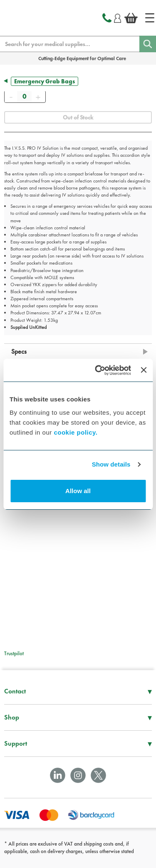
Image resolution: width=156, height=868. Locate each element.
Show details (111, 464)
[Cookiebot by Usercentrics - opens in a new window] (98, 370)
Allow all (78, 491)
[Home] (150, 18)
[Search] (148, 44)
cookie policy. (76, 432)
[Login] (118, 17)
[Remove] (11, 97)
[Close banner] (144, 370)
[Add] (38, 97)
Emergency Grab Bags (45, 81)
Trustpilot (14, 653)
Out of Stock (78, 117)
